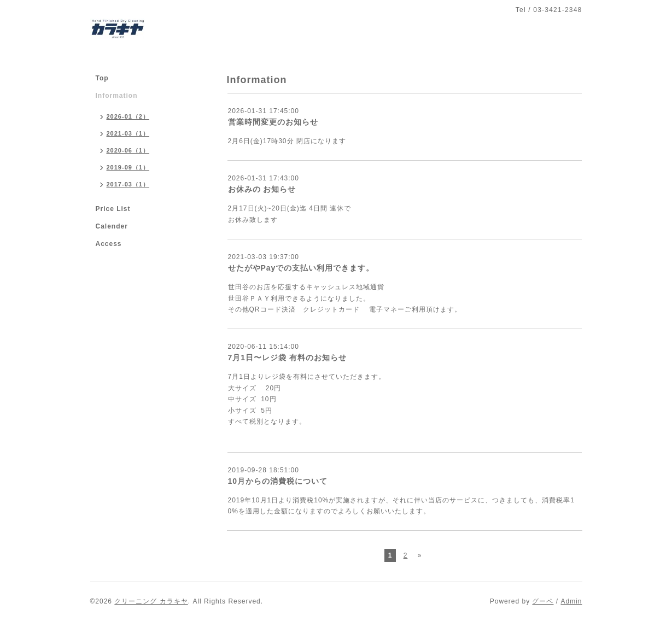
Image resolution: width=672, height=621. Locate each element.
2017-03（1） (128, 184)
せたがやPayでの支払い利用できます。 (301, 268)
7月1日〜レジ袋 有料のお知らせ (287, 358)
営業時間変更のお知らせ (273, 122)
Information (117, 96)
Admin (571, 601)
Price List (113, 209)
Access (109, 244)
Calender (112, 226)
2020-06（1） (128, 150)
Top (102, 78)
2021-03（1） (128, 133)
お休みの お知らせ (262, 189)
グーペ (543, 601)
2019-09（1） (128, 167)
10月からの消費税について (278, 481)
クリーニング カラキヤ (151, 601)
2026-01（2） (128, 116)
